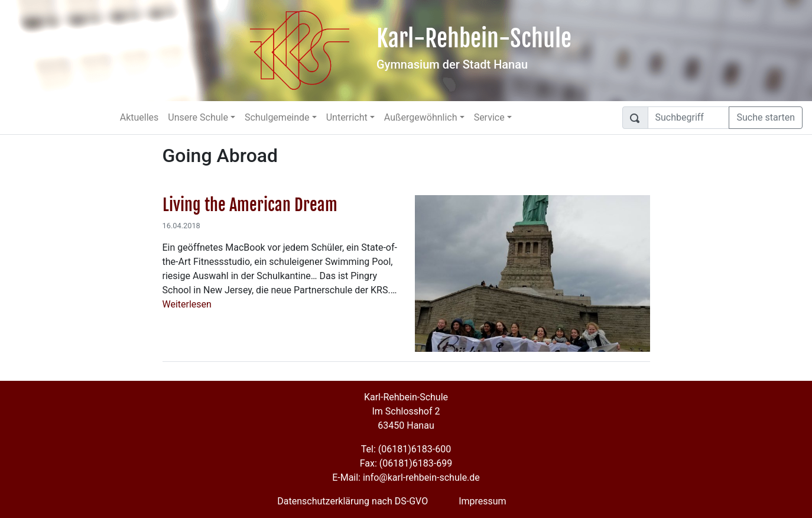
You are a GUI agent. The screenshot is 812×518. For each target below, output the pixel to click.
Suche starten (766, 117)
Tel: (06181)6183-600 (406, 449)
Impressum (483, 501)
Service (489, 117)
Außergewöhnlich (421, 117)
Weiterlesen (187, 304)
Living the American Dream (250, 205)
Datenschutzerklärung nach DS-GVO (353, 501)
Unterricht (347, 117)
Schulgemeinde (277, 117)
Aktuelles (139, 117)
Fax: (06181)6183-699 (406, 463)
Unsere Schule (198, 117)
